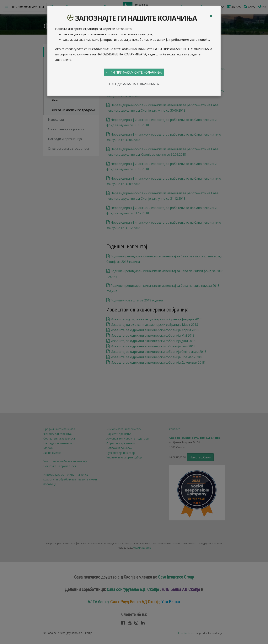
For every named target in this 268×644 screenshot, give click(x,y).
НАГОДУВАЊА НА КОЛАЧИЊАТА (134, 84)
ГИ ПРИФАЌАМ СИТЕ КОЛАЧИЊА (134, 72)
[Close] (211, 16)
